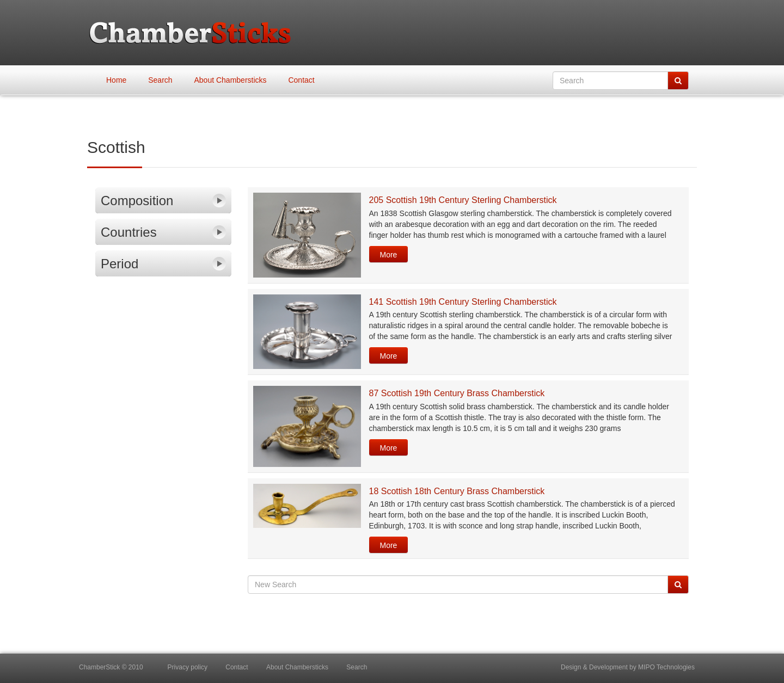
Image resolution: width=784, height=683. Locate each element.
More (389, 255)
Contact (301, 80)
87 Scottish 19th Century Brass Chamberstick (457, 393)
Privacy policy (188, 667)
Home (116, 80)
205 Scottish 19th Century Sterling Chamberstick (463, 200)
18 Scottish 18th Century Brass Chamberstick (457, 491)
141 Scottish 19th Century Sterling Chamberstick (463, 302)
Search (160, 80)
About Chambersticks (231, 80)
